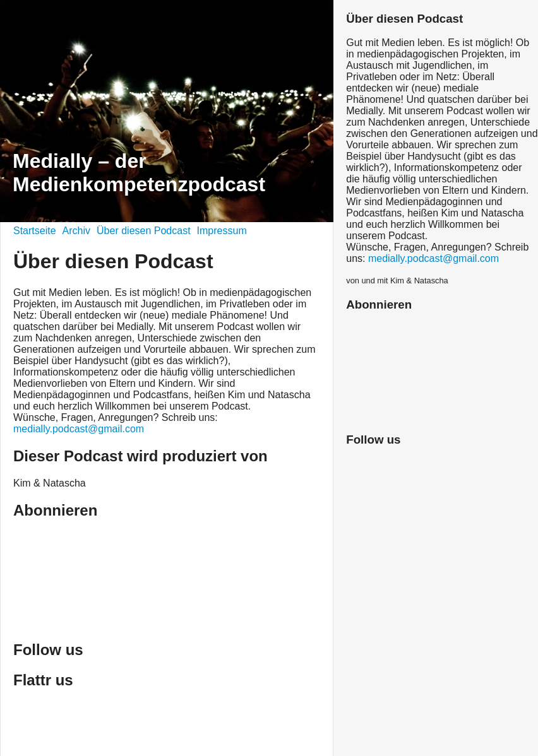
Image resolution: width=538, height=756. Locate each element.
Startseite (35, 231)
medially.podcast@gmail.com (79, 429)
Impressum (222, 231)
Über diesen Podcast (144, 231)
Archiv (76, 231)
